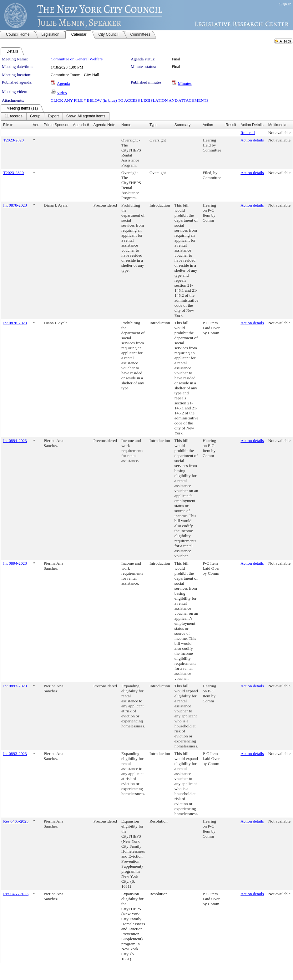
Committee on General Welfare (77, 59)
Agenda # (81, 125)
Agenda (63, 83)
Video (62, 93)
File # (8, 125)
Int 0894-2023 (15, 441)
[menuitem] (14, 116)
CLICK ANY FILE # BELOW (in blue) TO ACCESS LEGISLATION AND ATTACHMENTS (130, 100)
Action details (252, 140)
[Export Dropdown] (53, 116)
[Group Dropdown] (35, 116)
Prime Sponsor (56, 125)
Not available (279, 133)
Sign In (285, 4)
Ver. (36, 125)
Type (154, 125)
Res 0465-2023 (16, 821)
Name (126, 125)
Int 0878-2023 (15, 205)
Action (208, 125)
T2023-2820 (13, 140)
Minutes (185, 83)
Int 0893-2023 (15, 686)
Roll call (248, 133)
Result (231, 125)
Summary (182, 125)
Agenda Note (104, 125)
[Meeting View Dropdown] (86, 116)
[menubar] (55, 116)
